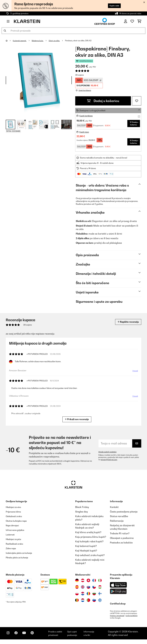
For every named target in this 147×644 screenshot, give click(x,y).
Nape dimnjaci (14, 527)
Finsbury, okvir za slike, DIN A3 (83, 41)
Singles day (81, 514)
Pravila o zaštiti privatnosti (59, 637)
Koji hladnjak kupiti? (86, 553)
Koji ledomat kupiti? (86, 548)
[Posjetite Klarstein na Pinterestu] (36, 637)
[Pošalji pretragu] (5, 31)
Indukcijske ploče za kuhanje (21, 555)
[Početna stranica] (9, 41)
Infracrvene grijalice (17, 532)
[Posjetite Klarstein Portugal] (88, 602)
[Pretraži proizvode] (73, 31)
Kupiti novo (85, 134)
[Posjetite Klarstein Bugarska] (94, 596)
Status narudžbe (119, 518)
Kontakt (114, 509)
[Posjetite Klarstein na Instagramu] (9, 637)
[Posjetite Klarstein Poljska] (77, 596)
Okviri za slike (58, 41)
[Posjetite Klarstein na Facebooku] (18, 637)
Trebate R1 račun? (120, 535)
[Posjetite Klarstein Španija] (77, 589)
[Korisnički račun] (126, 21)
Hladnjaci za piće (15, 541)
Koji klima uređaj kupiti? (88, 534)
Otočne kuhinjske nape (18, 523)
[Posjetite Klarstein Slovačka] (88, 589)
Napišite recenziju (126, 324)
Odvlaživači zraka (15, 518)
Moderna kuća (40, 41)
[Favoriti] (132, 21)
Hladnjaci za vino (15, 509)
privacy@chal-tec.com (110, 462)
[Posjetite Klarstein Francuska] (94, 582)
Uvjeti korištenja (133, 618)
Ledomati (11, 537)
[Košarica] (139, 21)
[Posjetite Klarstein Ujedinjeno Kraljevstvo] (83, 589)
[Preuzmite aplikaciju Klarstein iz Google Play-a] (118, 593)
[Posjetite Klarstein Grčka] (100, 602)
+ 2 (67, 125)
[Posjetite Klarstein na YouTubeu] (27, 637)
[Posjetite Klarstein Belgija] (77, 602)
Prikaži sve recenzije (77, 421)
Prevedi (135, 373)
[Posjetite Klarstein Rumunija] (88, 596)
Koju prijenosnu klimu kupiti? (91, 539)
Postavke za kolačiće (121, 545)
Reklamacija (117, 523)
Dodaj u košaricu (103, 101)
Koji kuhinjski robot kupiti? (89, 543)
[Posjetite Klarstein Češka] (94, 589)
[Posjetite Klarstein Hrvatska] (83, 596)
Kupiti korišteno (87, 116)
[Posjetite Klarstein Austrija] (83, 582)
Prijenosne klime (15, 514)
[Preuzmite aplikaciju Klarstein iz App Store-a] (118, 587)
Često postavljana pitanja (124, 514)
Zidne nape (12, 550)
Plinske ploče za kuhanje (19, 559)
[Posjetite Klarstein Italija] (100, 582)
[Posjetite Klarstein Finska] (100, 596)
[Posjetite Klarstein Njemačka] (77, 582)
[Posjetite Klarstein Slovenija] (94, 602)
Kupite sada (112, 6)
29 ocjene (79, 75)
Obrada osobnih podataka (109, 454)
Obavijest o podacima (122, 540)
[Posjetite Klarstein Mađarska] (100, 589)
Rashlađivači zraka (16, 546)
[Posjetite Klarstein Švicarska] (88, 582)
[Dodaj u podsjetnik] (137, 101)
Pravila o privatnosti (118, 618)
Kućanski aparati (21, 41)
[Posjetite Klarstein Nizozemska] (83, 602)
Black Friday (82, 509)
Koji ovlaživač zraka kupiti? (90, 557)
